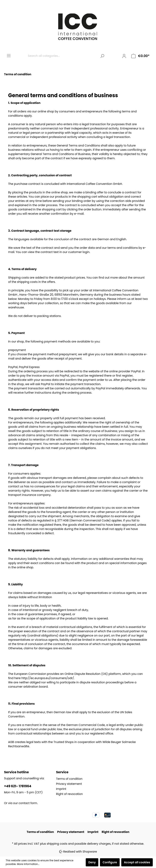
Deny (92, 862)
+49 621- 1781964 (18, 786)
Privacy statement (69, 784)
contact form (28, 803)
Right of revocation (69, 794)
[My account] (124, 56)
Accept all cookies (137, 862)
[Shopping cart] (140, 56)
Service (62, 772)
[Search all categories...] (62, 56)
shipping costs (57, 844)
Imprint (61, 789)
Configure (110, 862)
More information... (28, 864)
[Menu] (9, 56)
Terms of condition (69, 779)
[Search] (102, 56)
